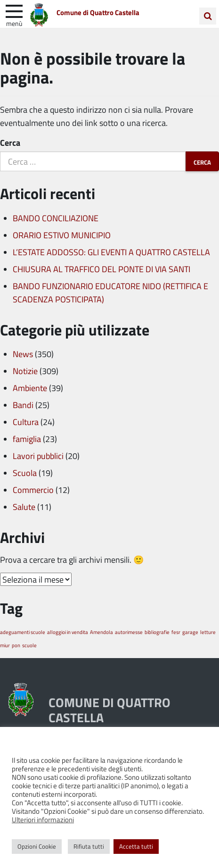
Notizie (25, 371)
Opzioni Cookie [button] (37, 846)
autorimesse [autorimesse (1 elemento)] (129, 632)
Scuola (25, 473)
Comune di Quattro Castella (98, 13)
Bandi (23, 405)
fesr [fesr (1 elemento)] (176, 632)
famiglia (27, 439)
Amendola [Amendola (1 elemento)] (101, 632)
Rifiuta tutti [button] (89, 846)
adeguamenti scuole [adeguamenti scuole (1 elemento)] (23, 632)
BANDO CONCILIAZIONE (56, 218)
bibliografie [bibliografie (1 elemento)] (157, 632)
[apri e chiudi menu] (14, 10)
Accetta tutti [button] (136, 846)
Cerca (10, 142)
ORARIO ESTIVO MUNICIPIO (62, 235)
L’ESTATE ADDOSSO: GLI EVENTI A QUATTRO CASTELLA (111, 252)
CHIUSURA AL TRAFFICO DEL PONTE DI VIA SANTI (101, 269)
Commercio (33, 490)
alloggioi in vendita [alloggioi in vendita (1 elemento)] (68, 632)
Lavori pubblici (38, 456)
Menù (14, 23)
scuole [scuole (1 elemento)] (29, 645)
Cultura (26, 422)
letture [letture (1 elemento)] (208, 632)
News (23, 354)
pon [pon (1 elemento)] (16, 645)
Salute (24, 507)
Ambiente (30, 388)
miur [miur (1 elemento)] (5, 645)
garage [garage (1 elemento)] (190, 632)
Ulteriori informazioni (43, 819)
